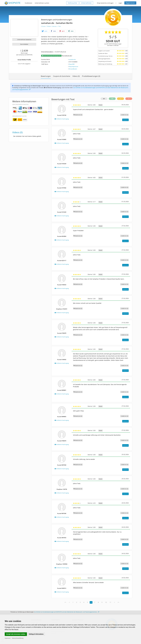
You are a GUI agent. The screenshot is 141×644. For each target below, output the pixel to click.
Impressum (8, 638)
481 (104, 99)
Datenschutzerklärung (18, 638)
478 (112, 99)
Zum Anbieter (24, 44)
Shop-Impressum (73, 67)
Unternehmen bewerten (24, 40)
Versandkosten (73, 69)
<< (65, 602)
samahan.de (72, 59)
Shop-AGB (72, 64)
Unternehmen (86, 3)
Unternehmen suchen (42, 3)
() (124, 115)
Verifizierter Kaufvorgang (62, 119)
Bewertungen (46, 76)
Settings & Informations (36, 634)
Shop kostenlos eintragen (105, 3)
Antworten (125, 120)
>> (118, 602)
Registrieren (130, 3)
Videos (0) (76, 76)
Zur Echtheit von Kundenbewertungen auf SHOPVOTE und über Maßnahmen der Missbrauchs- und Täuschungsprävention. (67, 612)
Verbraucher (73, 3)
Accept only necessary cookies (16, 634)
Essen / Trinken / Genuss (49, 26)
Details (101, 105)
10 (106, 602)
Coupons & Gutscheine (62, 76)
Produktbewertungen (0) (91, 76)
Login (120, 3)
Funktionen (29, 3)
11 (110, 602)
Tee (59, 26)
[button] (45, 31)
